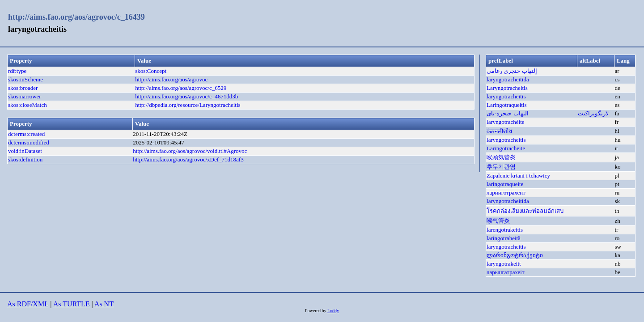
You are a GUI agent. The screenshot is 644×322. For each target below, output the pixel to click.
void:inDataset (25, 151)
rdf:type (17, 71)
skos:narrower (25, 96)
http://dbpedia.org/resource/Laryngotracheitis (188, 105)
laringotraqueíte (505, 184)
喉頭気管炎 (501, 157)
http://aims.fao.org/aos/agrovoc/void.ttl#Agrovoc (190, 151)
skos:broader (23, 88)
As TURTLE (72, 304)
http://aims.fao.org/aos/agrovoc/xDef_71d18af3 (188, 159)
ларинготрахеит (506, 193)
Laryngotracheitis (507, 88)
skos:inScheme (25, 79)
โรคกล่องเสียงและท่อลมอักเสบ (525, 211)
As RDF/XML (28, 304)
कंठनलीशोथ (499, 131)
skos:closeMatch (28, 105)
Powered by (316, 311)
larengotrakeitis (505, 230)
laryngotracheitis (506, 96)
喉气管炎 (498, 221)
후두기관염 (501, 167)
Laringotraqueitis (507, 105)
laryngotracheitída (508, 201)
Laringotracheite (506, 148)
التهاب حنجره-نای (508, 113)
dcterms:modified (29, 142)
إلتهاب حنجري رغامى (512, 71)
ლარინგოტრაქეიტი (515, 255)
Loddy (333, 311)
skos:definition (25, 159)
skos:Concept (151, 71)
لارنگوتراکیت (593, 113)
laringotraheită (504, 238)
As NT (104, 304)
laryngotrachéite (505, 122)
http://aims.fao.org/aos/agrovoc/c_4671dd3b (186, 96)
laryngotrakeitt (504, 264)
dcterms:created (26, 134)
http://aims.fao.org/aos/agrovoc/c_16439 (76, 17)
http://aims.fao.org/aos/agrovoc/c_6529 (181, 88)
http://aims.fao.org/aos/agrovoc (171, 79)
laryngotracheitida (508, 79)
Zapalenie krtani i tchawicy (518, 176)
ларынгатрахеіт (506, 272)
